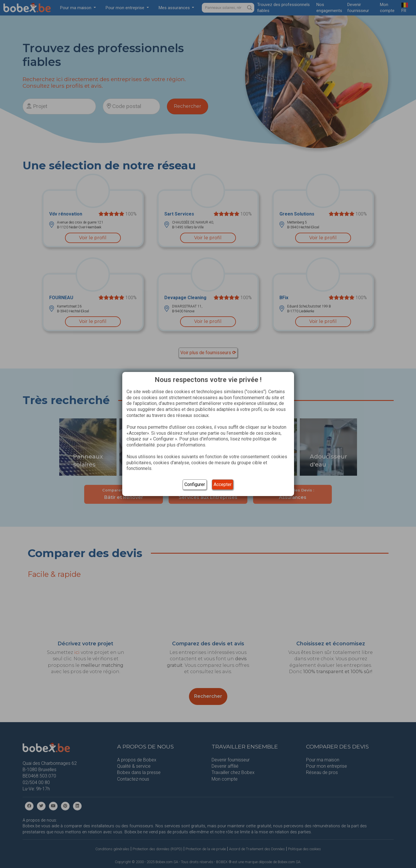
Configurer (195, 484)
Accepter (223, 484)
